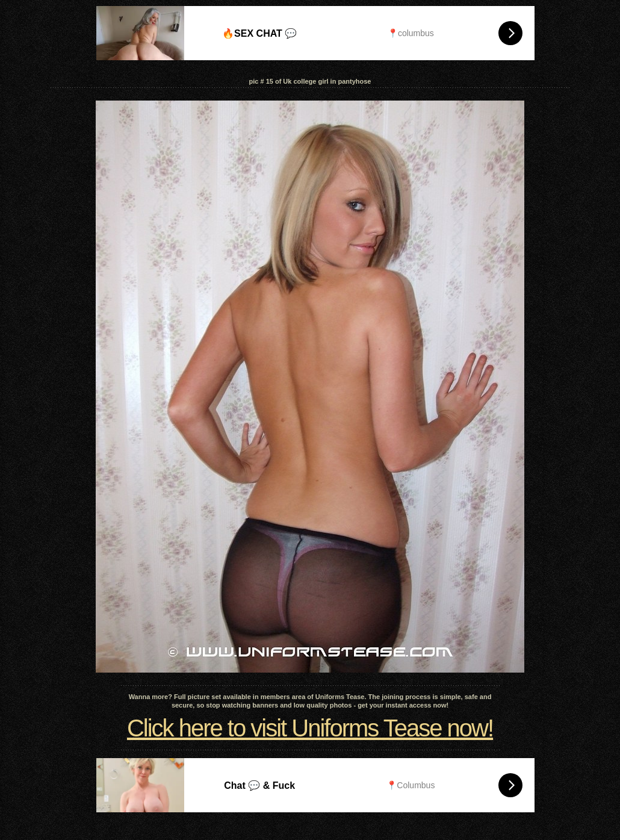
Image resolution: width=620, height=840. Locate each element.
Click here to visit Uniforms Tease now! (310, 728)
